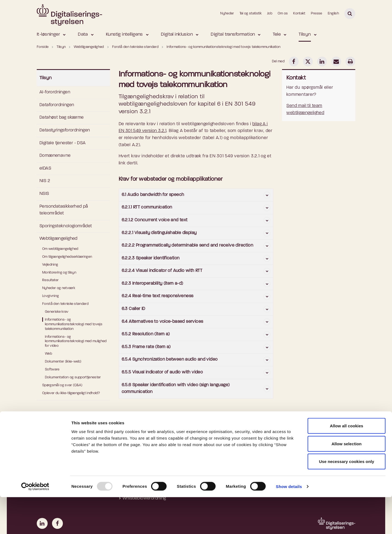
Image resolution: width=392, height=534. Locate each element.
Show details (289, 523)
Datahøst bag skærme (62, 118)
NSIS (44, 194)
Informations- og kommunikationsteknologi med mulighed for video (76, 341)
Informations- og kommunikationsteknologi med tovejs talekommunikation (74, 324)
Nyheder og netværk (59, 288)
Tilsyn (305, 34)
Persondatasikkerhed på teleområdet (64, 210)
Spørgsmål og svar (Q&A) (62, 385)
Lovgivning (50, 296)
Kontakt (299, 13)
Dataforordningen (57, 105)
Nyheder (227, 13)
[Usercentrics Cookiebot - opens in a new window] (35, 523)
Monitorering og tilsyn (59, 273)
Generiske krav (57, 312)
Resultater (50, 280)
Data (83, 34)
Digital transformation (233, 34)
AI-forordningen (55, 92)
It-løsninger (48, 34)
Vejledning (50, 265)
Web (48, 354)
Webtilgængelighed (59, 239)
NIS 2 (45, 181)
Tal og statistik (251, 13)
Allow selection (347, 481)
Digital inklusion (177, 34)
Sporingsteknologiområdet (66, 226)
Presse (317, 13)
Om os (283, 13)
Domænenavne (55, 156)
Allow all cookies (347, 463)
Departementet (301, 442)
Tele (277, 34)
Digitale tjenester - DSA (63, 143)
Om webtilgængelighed (60, 249)
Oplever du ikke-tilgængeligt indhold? (71, 393)
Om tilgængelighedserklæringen (67, 257)
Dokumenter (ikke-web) (63, 362)
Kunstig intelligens (124, 34)
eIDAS (45, 168)
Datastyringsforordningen (65, 130)
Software (52, 369)
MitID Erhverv (218, 442)
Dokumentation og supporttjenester (73, 377)
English (333, 13)
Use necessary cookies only (347, 498)
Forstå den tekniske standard (65, 304)
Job (270, 13)
